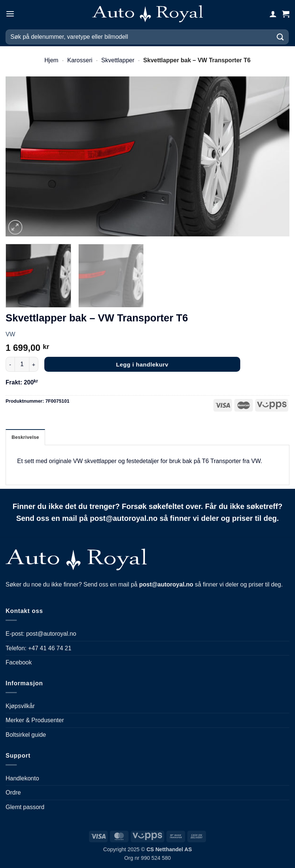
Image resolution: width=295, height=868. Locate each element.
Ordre (13, 792)
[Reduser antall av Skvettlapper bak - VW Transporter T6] (10, 364)
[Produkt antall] (22, 364)
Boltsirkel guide (26, 735)
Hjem (51, 60)
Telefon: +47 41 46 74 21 (39, 648)
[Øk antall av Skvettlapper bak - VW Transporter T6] (34, 364)
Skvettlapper (118, 60)
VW (10, 334)
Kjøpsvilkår (20, 706)
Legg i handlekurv (142, 364)
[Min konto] (273, 14)
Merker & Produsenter (35, 720)
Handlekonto (22, 778)
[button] (10, 14)
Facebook (19, 662)
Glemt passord (25, 807)
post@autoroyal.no (51, 634)
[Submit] (280, 37)
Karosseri (80, 60)
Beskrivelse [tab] (25, 437)
